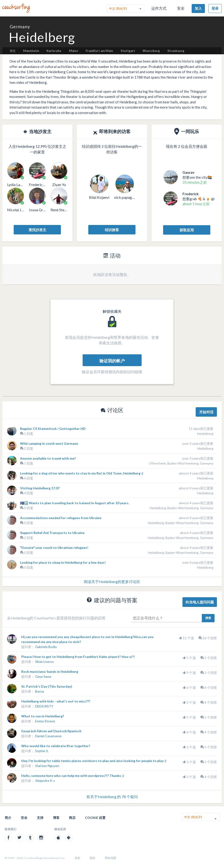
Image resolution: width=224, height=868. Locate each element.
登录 (215, 8)
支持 (40, 818)
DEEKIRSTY (44, 706)
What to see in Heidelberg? (43, 716)
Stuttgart (128, 51)
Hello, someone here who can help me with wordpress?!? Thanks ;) (73, 776)
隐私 (93, 858)
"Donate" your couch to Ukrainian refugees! (54, 548)
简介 (8, 818)
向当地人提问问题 (200, 602)
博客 (56, 818)
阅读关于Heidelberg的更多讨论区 (112, 582)
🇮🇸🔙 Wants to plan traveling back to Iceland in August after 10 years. (75, 503)
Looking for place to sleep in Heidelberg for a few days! (63, 562)
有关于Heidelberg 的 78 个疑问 (112, 797)
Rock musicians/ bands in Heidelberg (50, 671)
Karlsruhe (54, 51)
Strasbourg (176, 51)
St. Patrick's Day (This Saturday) (47, 686)
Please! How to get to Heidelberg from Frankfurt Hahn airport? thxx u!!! (78, 657)
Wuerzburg (151, 51)
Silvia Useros (44, 662)
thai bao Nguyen (47, 766)
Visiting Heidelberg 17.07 (40, 488)
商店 (72, 818)
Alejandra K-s (45, 781)
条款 (77, 858)
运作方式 (159, 8)
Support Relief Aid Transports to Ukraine (52, 533)
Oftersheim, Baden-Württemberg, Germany (181, 463)
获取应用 (187, 230)
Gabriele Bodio (46, 647)
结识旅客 (112, 230)
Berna (40, 691)
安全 (181, 8)
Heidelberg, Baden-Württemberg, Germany (182, 508)
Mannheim (31, 51)
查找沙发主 (37, 230)
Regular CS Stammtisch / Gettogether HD (53, 429)
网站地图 (110, 858)
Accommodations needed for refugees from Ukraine (61, 518)
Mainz (74, 51)
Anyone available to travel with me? (48, 458)
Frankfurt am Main (99, 51)
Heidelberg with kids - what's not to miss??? (56, 701)
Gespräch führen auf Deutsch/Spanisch (51, 731)
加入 (198, 8)
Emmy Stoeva (45, 721)
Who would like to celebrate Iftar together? (56, 746)
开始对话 (206, 412)
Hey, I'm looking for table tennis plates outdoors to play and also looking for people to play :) (94, 761)
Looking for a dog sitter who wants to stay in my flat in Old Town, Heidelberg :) (82, 473)
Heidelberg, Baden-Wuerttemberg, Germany (181, 523)
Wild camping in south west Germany (49, 443)
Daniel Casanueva (48, 736)
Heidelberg (205, 434)
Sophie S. (42, 751)
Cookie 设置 (95, 818)
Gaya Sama (43, 676)
